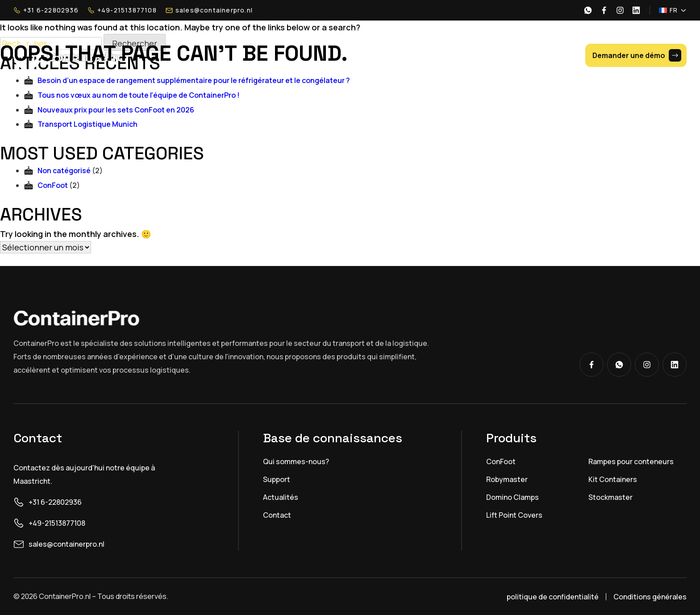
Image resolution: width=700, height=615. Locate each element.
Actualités (281, 497)
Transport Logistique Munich (87, 124)
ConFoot (53, 185)
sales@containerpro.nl (209, 10)
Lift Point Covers (514, 515)
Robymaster (507, 479)
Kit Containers (613, 479)
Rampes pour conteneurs (631, 461)
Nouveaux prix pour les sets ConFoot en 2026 (116, 110)
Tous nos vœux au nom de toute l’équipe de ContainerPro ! (139, 95)
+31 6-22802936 (46, 10)
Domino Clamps (512, 497)
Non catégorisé (64, 170)
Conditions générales (650, 597)
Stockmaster (610, 497)
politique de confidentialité (553, 597)
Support (277, 479)
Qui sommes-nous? (296, 461)
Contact (277, 515)
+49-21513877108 (122, 10)
